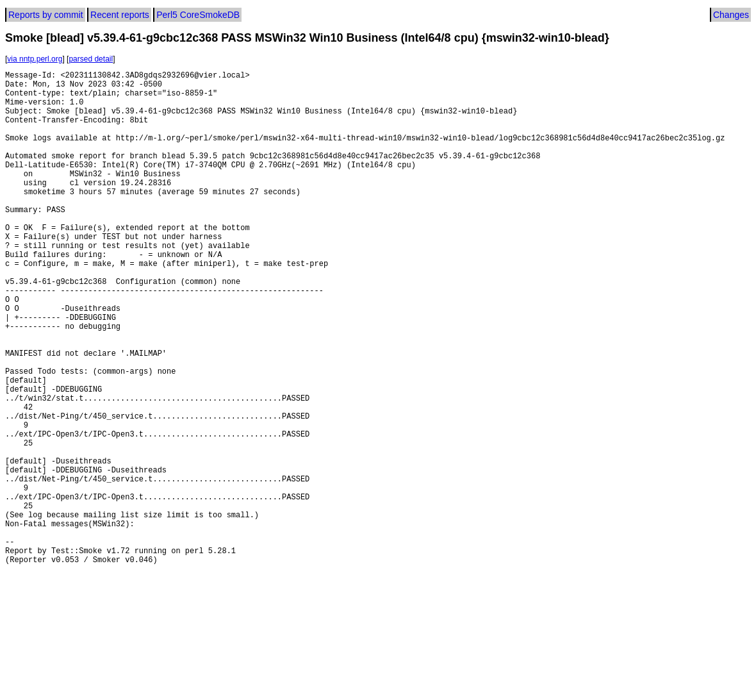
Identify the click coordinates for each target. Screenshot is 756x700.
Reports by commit (46, 15)
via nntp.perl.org (35, 59)
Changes (731, 15)
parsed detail (91, 59)
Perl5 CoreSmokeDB (198, 15)
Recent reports (120, 15)
